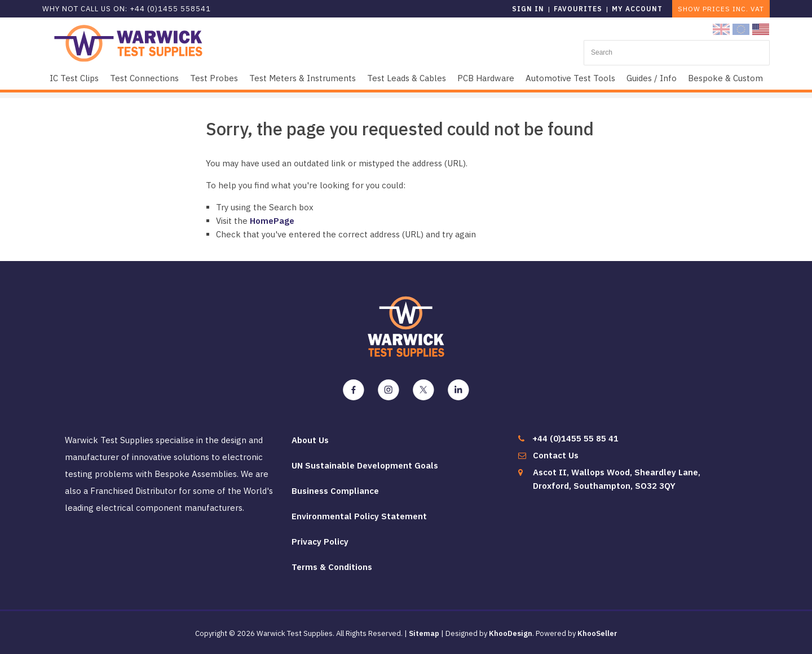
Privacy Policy (320, 542)
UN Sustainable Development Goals (365, 465)
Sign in (528, 9)
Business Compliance (335, 491)
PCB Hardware (486, 78)
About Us (310, 440)
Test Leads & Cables (407, 78)
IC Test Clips (74, 78)
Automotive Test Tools (570, 78)
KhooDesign (511, 633)
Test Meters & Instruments (303, 78)
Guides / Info (652, 78)
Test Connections (144, 78)
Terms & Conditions (332, 567)
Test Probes (214, 78)
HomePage (272, 221)
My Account (637, 9)
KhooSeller (597, 633)
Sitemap (424, 633)
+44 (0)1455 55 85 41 (575, 438)
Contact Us (556, 455)
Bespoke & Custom (725, 78)
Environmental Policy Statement (359, 516)
